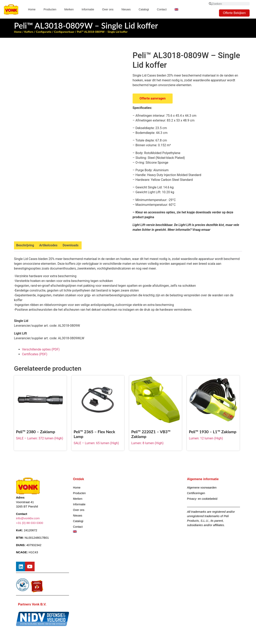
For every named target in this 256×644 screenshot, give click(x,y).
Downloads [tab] (70, 245)
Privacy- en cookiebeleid (202, 499)
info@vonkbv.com (28, 518)
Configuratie (44, 32)
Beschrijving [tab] (25, 245)
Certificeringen (196, 493)
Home (32, 9)
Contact (162, 9)
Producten (50, 9)
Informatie (88, 9)
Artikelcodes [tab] (48, 245)
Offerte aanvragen (153, 98)
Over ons (108, 9)
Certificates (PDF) (35, 354)
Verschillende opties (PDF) (41, 349)
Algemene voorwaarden (202, 488)
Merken (69, 9)
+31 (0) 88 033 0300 (30, 523)
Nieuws (126, 9)
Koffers (29, 32)
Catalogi (144, 9)
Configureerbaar (64, 32)
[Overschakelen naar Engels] (176, 9)
